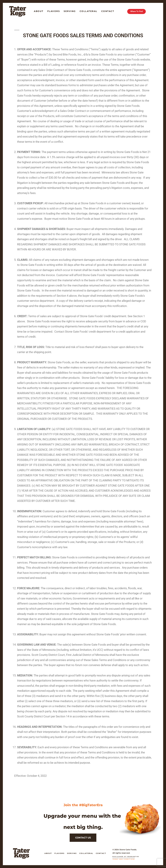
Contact (108, 11)
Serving (70, 11)
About (39, 11)
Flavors (54, 11)
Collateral (89, 11)
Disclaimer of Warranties (126, 857)
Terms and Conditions (124, 859)
